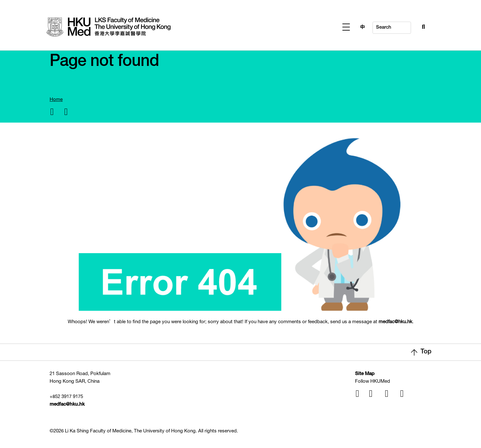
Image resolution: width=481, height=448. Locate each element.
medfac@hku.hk (395, 322)
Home (56, 100)
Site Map (365, 374)
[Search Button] (409, 26)
